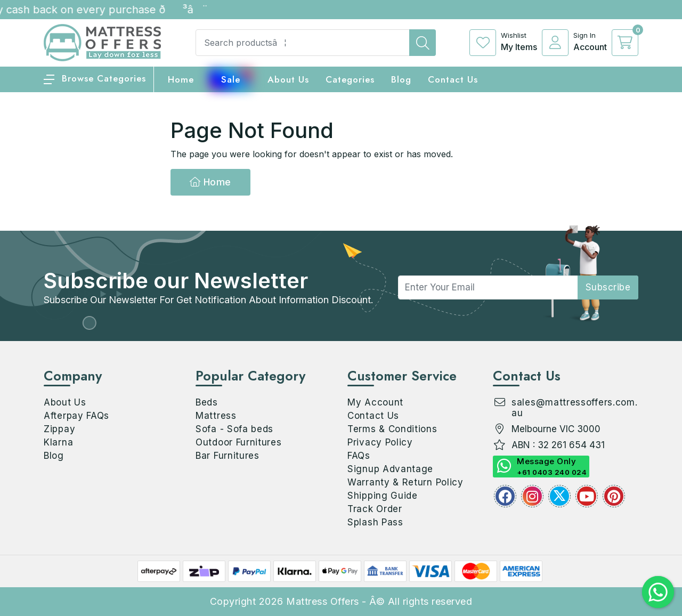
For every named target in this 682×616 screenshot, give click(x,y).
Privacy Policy (380, 442)
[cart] (625, 43)
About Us (288, 79)
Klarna (58, 442)
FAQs (359, 456)
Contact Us (453, 79)
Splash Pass (375, 522)
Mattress (216, 416)
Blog (54, 456)
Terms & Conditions (392, 429)
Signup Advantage (390, 469)
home (181, 79)
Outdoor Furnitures (239, 442)
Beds (207, 402)
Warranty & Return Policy (405, 482)
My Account (375, 402)
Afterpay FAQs (76, 416)
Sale (231, 79)
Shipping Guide (383, 496)
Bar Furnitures (228, 456)
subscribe (608, 287)
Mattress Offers (323, 601)
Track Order (375, 509)
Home (210, 182)
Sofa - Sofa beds (234, 429)
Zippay (59, 429)
